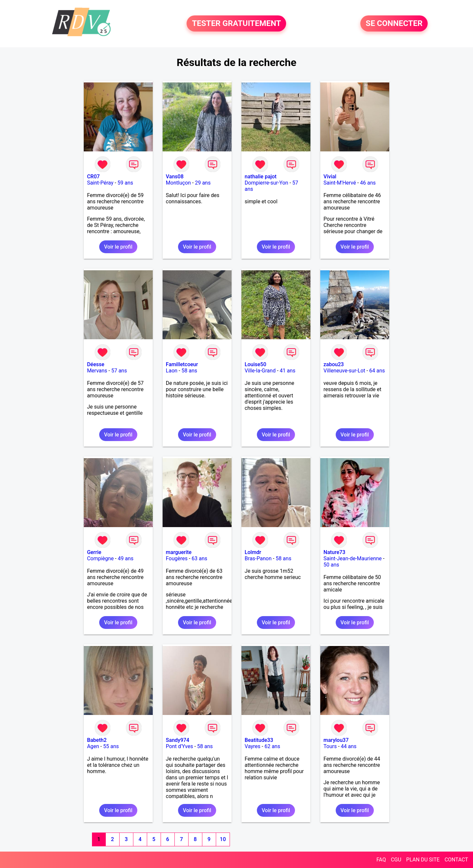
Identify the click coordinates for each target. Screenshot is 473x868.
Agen (93, 746)
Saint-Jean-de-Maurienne (353, 558)
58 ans (190, 371)
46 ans (368, 183)
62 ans (272, 746)
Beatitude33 (259, 740)
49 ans (125, 558)
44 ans (349, 746)
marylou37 (336, 740)
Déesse (96, 364)
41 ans (288, 371)
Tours (330, 746)
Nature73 (334, 552)
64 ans (377, 371)
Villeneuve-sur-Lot (344, 371)
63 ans (199, 558)
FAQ (381, 860)
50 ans (331, 565)
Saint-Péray (100, 183)
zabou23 (334, 364)
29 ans (203, 183)
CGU (396, 860)
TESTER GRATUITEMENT (236, 24)
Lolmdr (253, 552)
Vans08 (175, 177)
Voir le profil (118, 247)
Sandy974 (178, 740)
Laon (172, 371)
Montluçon (178, 183)
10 (223, 839)
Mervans (97, 371)
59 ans (125, 183)
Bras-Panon (258, 558)
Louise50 (256, 364)
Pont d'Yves (180, 746)
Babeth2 (97, 740)
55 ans (111, 746)
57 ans (119, 371)
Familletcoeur (182, 364)
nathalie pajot (261, 177)
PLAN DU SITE (423, 860)
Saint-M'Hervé (340, 183)
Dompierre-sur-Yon (267, 183)
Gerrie (94, 552)
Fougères (177, 558)
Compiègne (100, 558)
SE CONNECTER (394, 24)
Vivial (330, 177)
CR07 (93, 177)
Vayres (253, 746)
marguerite (179, 552)
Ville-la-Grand (260, 371)
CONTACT (456, 860)
